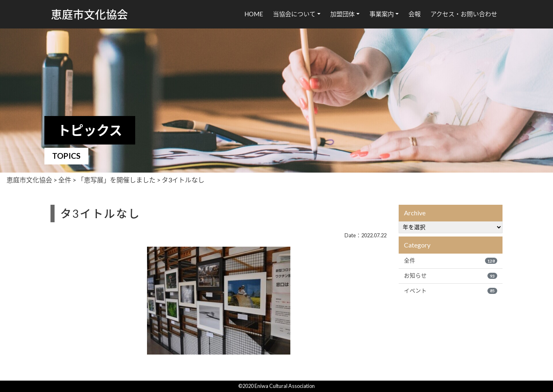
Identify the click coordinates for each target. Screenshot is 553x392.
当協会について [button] (294, 14)
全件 (451, 261)
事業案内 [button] (382, 14)
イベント (451, 291)
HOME (254, 14)
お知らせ (451, 276)
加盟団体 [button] (342, 14)
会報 (415, 14)
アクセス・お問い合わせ (464, 14)
